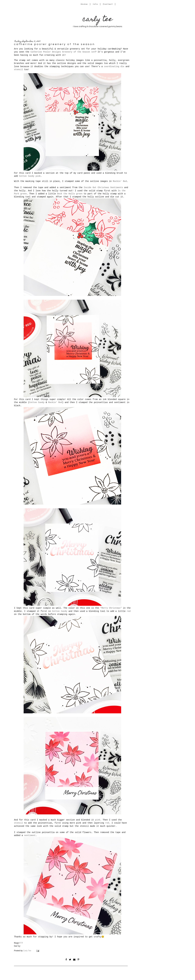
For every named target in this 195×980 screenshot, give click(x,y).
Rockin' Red (120, 181)
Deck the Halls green (70, 194)
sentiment (30, 835)
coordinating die (114, 67)
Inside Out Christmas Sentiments (103, 188)
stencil (18, 70)
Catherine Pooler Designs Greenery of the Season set (63, 52)
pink (98, 820)
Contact (108, 4)
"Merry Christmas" (111, 608)
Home (84, 4)
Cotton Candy (37, 402)
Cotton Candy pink (30, 176)
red (129, 611)
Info (95, 4)
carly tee (97, 20)
